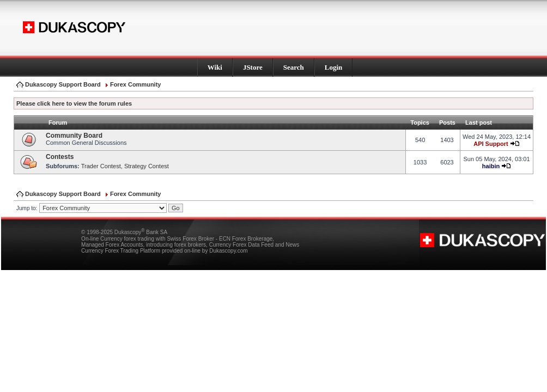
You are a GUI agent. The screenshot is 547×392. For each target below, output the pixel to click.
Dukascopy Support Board (63, 84)
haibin (491, 166)
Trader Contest (101, 166)
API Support (491, 144)
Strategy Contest (147, 166)
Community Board (74, 136)
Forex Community (136, 84)
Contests (60, 157)
